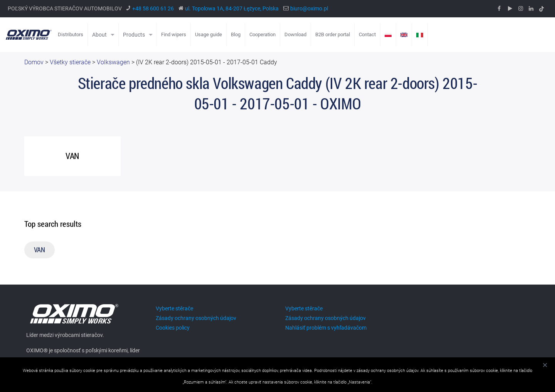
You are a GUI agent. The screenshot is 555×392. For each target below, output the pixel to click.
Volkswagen (113, 63)
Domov (34, 63)
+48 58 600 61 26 (153, 8)
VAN (40, 250)
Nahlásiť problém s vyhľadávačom (326, 328)
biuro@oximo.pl (309, 8)
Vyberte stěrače (174, 308)
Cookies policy (173, 328)
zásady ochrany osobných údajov (387, 371)
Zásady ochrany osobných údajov (196, 318)
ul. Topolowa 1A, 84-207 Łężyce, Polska (232, 8)
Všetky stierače (70, 63)
